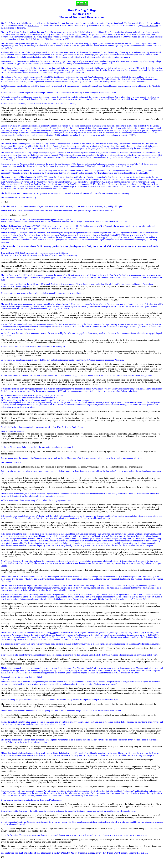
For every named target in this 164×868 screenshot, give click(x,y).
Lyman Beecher (147, 23)
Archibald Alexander (27, 23)
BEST (132, 135)
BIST (57, 135)
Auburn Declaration (150, 26)
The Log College (34, 52)
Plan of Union (33, 26)
